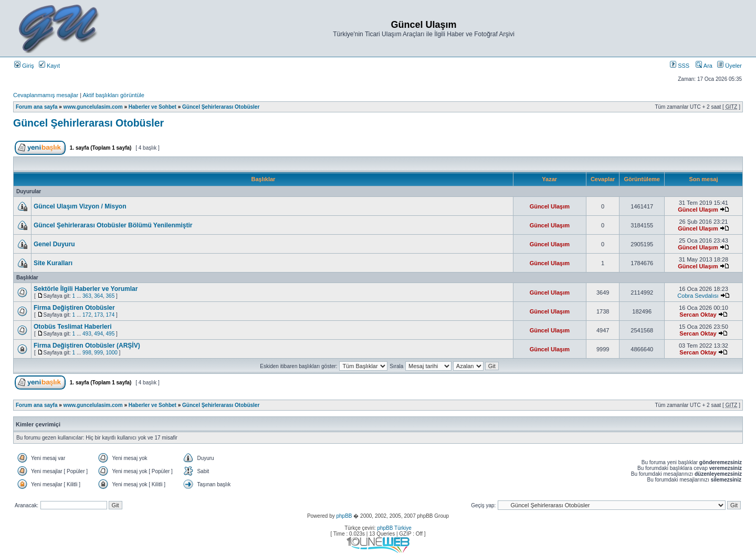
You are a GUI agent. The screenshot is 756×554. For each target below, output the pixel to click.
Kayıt (49, 66)
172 (87, 315)
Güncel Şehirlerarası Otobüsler (221, 107)
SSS (680, 66)
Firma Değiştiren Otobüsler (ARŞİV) (87, 346)
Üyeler (729, 66)
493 (87, 334)
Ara (704, 66)
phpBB (344, 516)
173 (98, 315)
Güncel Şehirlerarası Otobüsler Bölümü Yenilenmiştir (113, 225)
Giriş (24, 66)
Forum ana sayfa (36, 107)
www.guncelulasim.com (93, 107)
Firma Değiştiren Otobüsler (74, 308)
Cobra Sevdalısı (698, 296)
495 (111, 334)
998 (87, 353)
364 (98, 296)
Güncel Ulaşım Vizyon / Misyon (80, 206)
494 (98, 334)
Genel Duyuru (54, 244)
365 (111, 296)
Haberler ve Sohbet (153, 107)
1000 (112, 353)
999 (98, 353)
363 (87, 296)
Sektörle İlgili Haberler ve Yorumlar (86, 289)
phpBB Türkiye (394, 528)
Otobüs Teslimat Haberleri (72, 327)
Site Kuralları (53, 263)
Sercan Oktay (698, 315)
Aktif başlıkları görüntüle (113, 95)
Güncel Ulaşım (550, 206)
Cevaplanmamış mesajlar (46, 95)
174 (111, 315)
